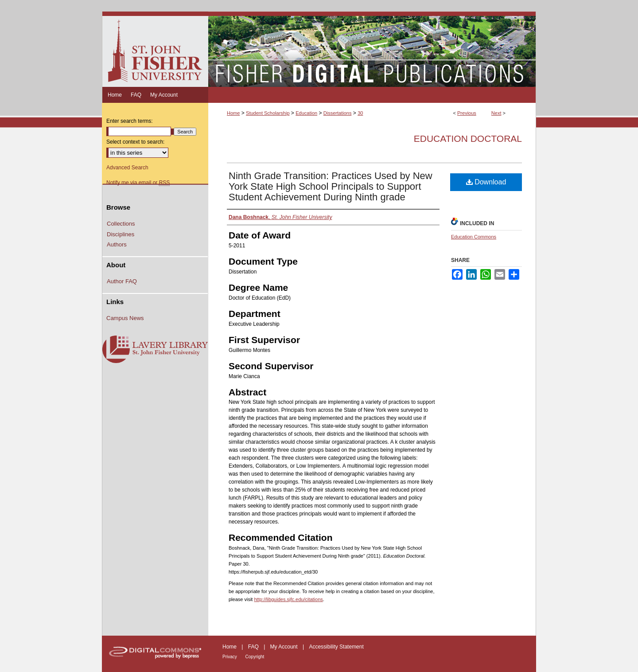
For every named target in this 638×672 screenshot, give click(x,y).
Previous (467, 113)
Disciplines (121, 234)
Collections (121, 224)
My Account (285, 647)
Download (486, 182)
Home (233, 113)
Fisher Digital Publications (372, 49)
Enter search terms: (130, 121)
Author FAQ (122, 281)
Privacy (230, 657)
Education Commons (474, 237)
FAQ (254, 647)
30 (360, 113)
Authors (117, 244)
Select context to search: (135, 142)
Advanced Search (127, 168)
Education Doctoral (468, 139)
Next (496, 113)
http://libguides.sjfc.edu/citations (288, 599)
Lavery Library (155, 350)
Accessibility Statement (336, 647)
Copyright (255, 657)
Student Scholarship (268, 113)
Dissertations (338, 113)
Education (306, 113)
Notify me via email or (138, 183)
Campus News (125, 318)
